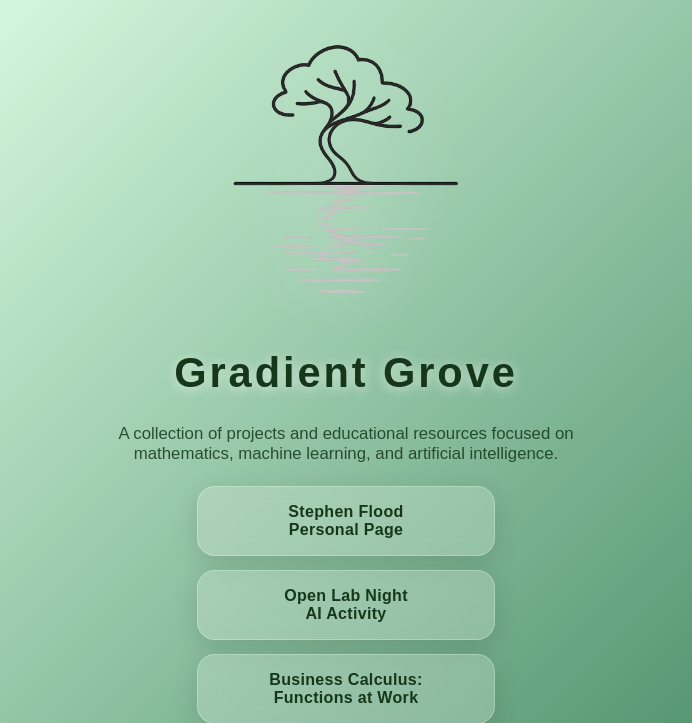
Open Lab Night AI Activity (346, 604)
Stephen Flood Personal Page (345, 520)
